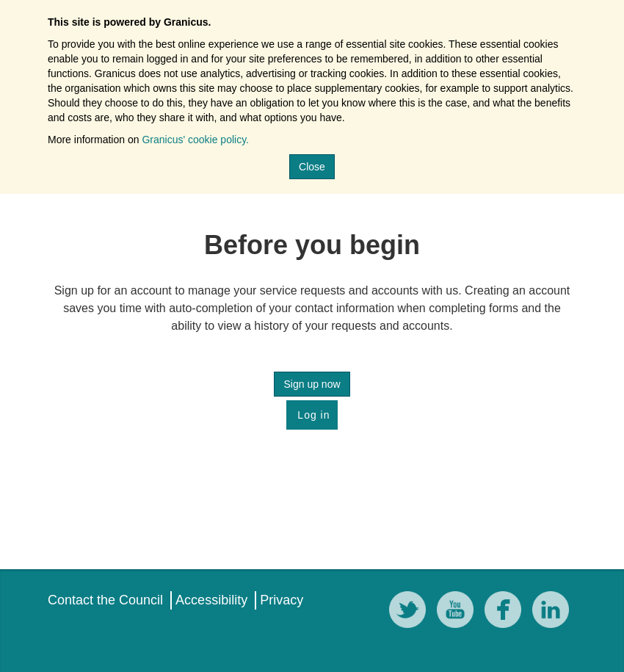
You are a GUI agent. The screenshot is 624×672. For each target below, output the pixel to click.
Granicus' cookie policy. (195, 140)
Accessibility (211, 600)
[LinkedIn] (554, 612)
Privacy (282, 600)
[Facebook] (507, 612)
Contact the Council (105, 600)
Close (312, 167)
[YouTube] (459, 612)
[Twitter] (411, 612)
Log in (312, 415)
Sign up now (312, 384)
